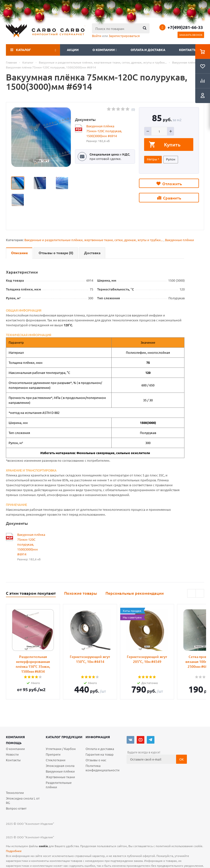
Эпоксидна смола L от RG (23, 800)
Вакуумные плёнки (180, 240)
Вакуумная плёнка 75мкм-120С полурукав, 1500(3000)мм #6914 (104, 131)
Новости (12, 754)
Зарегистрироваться (124, 36)
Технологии (15, 793)
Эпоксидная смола (60, 766)
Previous (191, 593)
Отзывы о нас (96, 760)
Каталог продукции (64, 737)
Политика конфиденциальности (103, 768)
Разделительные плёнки (59, 785)
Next (200, 593)
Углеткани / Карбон (61, 749)
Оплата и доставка (148, 50)
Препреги (53, 754)
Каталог (23, 50)
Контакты (188, 50)
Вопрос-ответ (16, 808)
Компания (15, 737)
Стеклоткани (56, 760)
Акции (73, 50)
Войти (97, 36)
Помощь (14, 743)
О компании (105, 50)
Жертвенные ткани (60, 777)
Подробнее (14, 851)
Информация (98, 737)
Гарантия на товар (100, 754)
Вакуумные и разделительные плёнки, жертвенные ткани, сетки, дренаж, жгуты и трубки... (94, 240)
